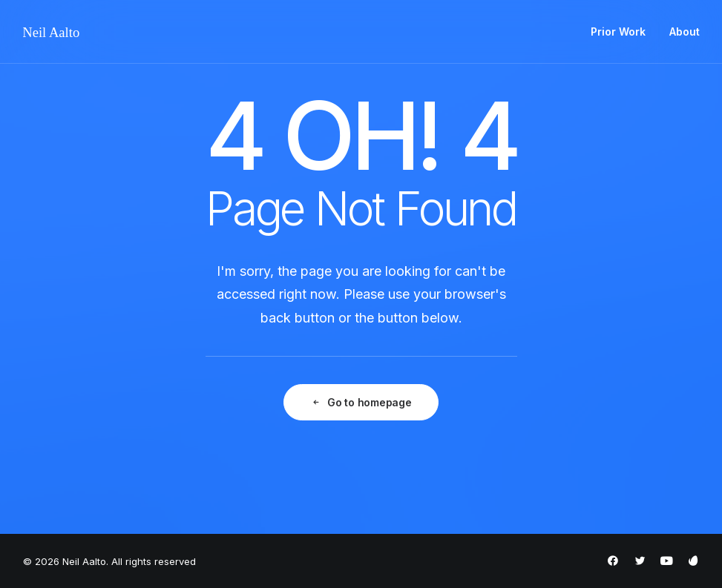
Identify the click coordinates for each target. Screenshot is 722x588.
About (685, 32)
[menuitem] (623, 32)
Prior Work (618, 32)
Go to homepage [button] (361, 402)
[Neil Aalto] (51, 32)
